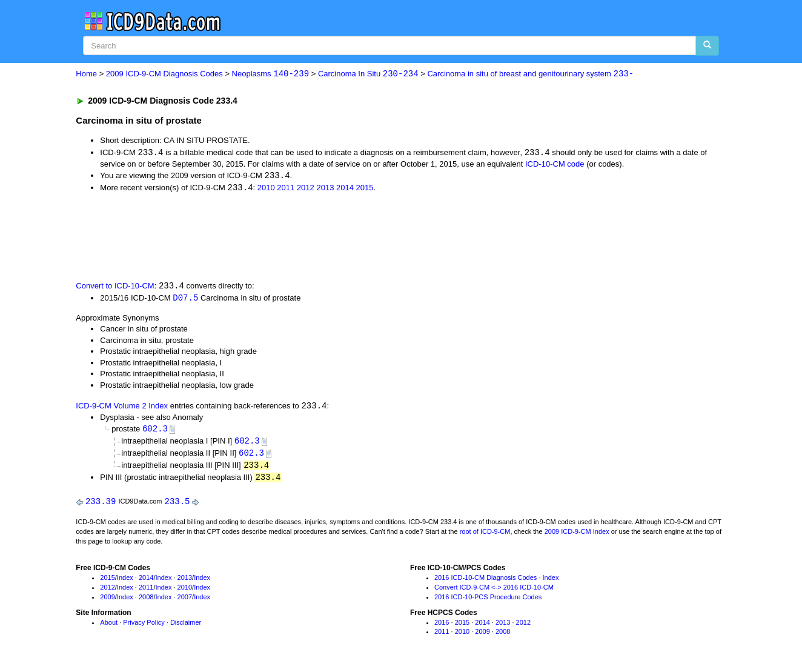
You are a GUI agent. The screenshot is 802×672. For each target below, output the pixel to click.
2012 (306, 189)
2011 (286, 189)
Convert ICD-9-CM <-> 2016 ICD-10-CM (494, 591)
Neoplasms (270, 74)
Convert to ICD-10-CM (115, 288)
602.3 (155, 431)
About (109, 627)
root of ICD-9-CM (485, 536)
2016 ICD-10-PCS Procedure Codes (488, 601)
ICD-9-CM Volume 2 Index (122, 408)
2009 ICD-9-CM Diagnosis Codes (164, 74)
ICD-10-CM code (555, 165)
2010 (266, 189)
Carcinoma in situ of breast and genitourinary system (530, 74)
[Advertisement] (292, 237)
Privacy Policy (144, 627)
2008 (146, 601)
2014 (345, 189)
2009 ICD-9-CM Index (577, 536)
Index (125, 582)
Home (86, 74)
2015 (365, 189)
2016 (442, 627)
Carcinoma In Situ (368, 74)
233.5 (177, 506)
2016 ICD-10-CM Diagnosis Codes (486, 582)
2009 (107, 601)
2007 (185, 601)
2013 (325, 189)
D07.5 (185, 299)
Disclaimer (186, 627)
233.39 (101, 506)
